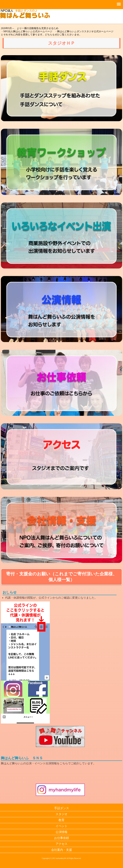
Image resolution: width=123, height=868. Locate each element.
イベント (61, 826)
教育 (61, 820)
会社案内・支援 (62, 850)
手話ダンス (62, 808)
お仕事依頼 (62, 838)
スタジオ (61, 814)
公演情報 (61, 832)
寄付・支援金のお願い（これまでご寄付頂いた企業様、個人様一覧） (62, 577)
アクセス (61, 844)
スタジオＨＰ (61, 43)
